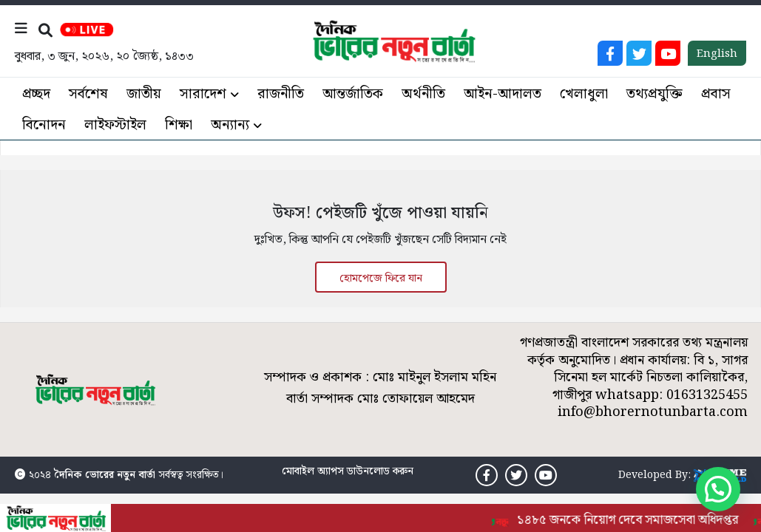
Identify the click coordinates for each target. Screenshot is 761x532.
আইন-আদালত (503, 94)
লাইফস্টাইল (115, 125)
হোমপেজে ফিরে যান (381, 279)
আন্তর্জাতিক (353, 94)
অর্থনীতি (423, 94)
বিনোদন (44, 125)
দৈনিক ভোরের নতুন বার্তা (105, 475)
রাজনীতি (281, 94)
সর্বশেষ (88, 94)
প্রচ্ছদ (36, 94)
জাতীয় (144, 94)
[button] (718, 489)
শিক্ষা (179, 125)
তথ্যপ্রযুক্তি (655, 94)
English (717, 54)
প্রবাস (716, 94)
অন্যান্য (230, 125)
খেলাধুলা (584, 94)
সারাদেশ (203, 94)
